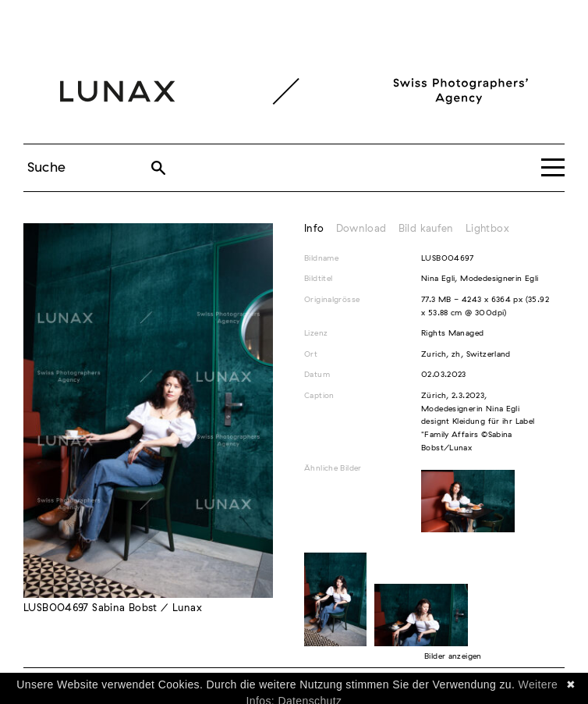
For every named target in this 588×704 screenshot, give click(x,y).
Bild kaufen (426, 229)
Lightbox (487, 229)
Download (361, 229)
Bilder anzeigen (453, 656)
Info (314, 229)
